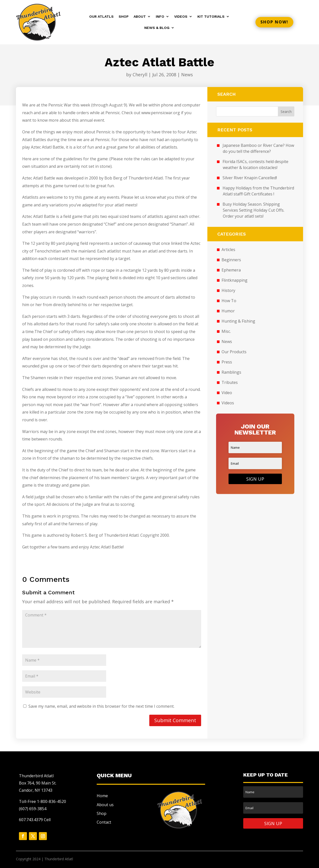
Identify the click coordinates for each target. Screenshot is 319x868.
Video (227, 393)
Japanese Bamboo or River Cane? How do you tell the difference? (258, 148)
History (228, 290)
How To (229, 301)
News (187, 75)
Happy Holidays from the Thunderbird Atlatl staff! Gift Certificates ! (258, 191)
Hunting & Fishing (238, 321)
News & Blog (157, 28)
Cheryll (140, 75)
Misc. (226, 331)
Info (160, 17)
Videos (181, 17)
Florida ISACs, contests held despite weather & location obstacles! (255, 165)
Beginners (231, 260)
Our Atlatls (101, 17)
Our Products (234, 352)
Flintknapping (235, 280)
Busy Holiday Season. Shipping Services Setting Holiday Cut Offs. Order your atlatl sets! (254, 210)
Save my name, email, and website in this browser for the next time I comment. (101, 706)
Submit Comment (175, 720)
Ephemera (231, 270)
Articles (228, 250)
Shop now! (274, 22)
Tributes (230, 382)
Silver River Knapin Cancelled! (250, 178)
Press (227, 362)
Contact (104, 822)
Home (102, 796)
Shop (124, 17)
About (140, 17)
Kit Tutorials (211, 17)
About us (105, 805)
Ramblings (231, 372)
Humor (228, 311)
